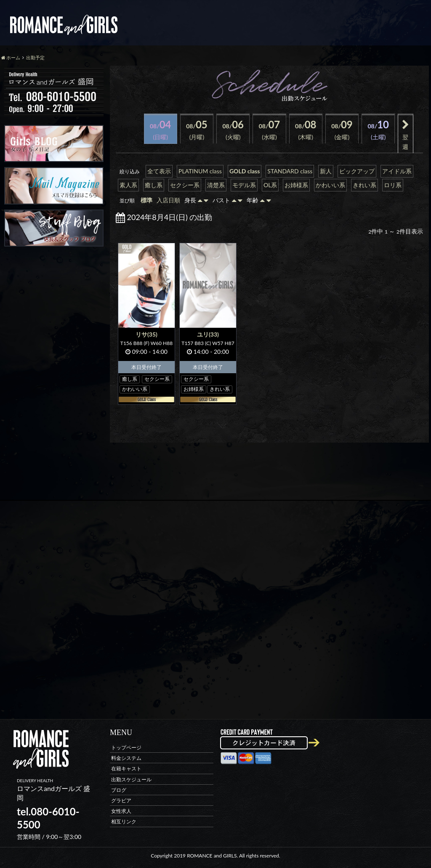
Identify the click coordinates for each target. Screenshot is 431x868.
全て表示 (159, 171)
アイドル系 (397, 171)
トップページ (126, 747)
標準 (146, 200)
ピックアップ (357, 171)
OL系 (270, 185)
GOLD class (245, 171)
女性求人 (121, 811)
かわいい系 (330, 185)
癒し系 (154, 185)
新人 (326, 171)
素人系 (128, 185)
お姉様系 (296, 185)
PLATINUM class (200, 171)
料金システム (126, 758)
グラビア (121, 800)
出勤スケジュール (131, 779)
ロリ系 (393, 185)
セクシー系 (185, 185)
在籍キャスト (126, 768)
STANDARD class (290, 171)
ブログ (119, 790)
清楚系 (216, 185)
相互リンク (124, 822)
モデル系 (244, 185)
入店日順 (168, 200)
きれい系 (364, 185)
